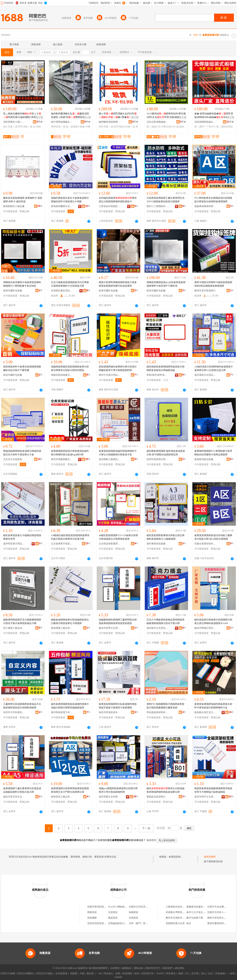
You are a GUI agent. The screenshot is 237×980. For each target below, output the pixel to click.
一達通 (231, 973)
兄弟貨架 (113, 912)
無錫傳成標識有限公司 (205, 206)
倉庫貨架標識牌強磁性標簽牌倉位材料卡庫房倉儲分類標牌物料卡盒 (213, 706)
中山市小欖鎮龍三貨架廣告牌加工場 (127, 907)
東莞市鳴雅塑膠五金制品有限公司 (62, 459)
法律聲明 (115, 968)
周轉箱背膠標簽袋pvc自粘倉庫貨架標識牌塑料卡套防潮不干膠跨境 (166, 284)
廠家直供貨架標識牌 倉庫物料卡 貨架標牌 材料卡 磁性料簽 (23, 200)
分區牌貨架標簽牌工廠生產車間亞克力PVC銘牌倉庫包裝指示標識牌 (166, 200)
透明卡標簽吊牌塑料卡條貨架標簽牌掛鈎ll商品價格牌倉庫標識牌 (213, 284)
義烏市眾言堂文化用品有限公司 (14, 797)
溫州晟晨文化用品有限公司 (205, 375)
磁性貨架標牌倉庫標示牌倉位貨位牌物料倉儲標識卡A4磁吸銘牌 (166, 537)
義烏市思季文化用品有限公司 (110, 628)
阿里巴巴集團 (8, 973)
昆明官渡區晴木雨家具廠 (157, 459)
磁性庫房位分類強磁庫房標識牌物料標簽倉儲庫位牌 (166, 790)
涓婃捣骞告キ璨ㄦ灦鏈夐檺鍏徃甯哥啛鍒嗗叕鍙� (14, 122)
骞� (40, 122)
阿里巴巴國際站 (25, 973)
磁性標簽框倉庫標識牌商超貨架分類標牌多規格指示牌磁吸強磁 (166, 368)
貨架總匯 (92, 918)
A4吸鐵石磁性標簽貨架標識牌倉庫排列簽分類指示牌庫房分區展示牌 (70, 537)
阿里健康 (220, 973)
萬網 (181, 973)
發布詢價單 (210, 857)
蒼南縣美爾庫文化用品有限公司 (62, 206)
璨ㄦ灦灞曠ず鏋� (75, 127)
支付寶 (195, 973)
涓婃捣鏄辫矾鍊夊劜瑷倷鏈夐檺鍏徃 (205, 122)
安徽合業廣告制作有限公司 (205, 544)
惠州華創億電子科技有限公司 (62, 712)
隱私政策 (139, 968)
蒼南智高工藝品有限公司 (62, 797)
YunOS (160, 973)
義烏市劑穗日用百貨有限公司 (205, 628)
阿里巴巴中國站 (45, 973)
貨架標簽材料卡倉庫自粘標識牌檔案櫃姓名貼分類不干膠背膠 (22, 368)
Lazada (118, 977)
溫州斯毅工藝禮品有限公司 (110, 459)
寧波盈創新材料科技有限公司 (157, 712)
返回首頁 (151, 840)
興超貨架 (113, 918)
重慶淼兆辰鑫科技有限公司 (201, 907)
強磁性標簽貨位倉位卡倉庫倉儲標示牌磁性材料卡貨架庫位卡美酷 (70, 200)
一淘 (99, 973)
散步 (189, 923)
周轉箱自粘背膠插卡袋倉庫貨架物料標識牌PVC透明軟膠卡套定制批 (22, 284)
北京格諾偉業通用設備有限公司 (110, 544)
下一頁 (146, 828)
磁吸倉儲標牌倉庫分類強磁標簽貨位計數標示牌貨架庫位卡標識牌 (70, 621)
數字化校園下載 (195, 918)
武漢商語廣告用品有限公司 (62, 291)
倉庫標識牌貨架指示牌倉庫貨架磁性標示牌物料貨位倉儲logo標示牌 (70, 453)
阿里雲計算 (148, 973)
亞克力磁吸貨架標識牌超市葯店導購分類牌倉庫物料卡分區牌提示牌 (70, 284)
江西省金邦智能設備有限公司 (110, 206)
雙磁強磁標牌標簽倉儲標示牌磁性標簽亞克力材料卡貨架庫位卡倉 (22, 453)
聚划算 (90, 973)
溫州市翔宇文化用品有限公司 (205, 797)
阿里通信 (171, 973)
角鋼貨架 (134, 912)
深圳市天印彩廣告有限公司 (14, 712)
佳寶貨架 (134, 918)
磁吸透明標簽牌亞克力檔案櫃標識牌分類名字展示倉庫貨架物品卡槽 (22, 621)
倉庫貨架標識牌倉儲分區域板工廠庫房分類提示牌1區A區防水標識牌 (213, 537)
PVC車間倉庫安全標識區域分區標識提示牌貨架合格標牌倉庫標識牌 (213, 200)
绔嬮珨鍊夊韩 (168, 127)
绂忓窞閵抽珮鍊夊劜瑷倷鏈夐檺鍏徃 (62, 122)
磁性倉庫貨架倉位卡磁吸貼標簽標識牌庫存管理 (22, 537)
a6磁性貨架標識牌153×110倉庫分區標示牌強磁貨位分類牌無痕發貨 (118, 537)
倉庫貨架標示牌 (177, 857)
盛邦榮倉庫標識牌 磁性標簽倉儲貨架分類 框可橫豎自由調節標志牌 (166, 453)
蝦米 (137, 973)
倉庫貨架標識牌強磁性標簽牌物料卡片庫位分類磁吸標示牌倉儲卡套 (118, 453)
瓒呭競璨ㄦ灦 (58, 127)
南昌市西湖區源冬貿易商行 (110, 712)
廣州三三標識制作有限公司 (157, 206)
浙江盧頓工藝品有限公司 (14, 628)
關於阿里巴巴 (153, 968)
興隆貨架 (92, 912)
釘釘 (211, 973)
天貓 (82, 973)
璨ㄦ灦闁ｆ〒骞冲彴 (205, 127)
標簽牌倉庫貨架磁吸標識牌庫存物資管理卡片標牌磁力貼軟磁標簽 (213, 790)
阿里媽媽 (127, 973)
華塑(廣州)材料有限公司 (157, 375)
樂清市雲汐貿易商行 (205, 291)
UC (187, 973)
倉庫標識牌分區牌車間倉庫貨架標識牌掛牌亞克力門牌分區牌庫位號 (70, 790)
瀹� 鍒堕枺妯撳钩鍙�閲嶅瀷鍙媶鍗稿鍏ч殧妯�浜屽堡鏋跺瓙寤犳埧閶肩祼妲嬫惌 (214, 116)
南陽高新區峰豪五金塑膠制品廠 (62, 375)
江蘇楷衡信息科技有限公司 (180, 907)
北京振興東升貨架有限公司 (62, 544)
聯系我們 (167, 968)
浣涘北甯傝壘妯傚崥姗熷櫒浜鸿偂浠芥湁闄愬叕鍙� (157, 122)
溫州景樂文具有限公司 (110, 797)
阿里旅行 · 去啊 (112, 973)
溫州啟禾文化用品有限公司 (157, 628)
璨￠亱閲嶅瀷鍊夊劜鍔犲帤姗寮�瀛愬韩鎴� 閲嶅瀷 (118, 116)
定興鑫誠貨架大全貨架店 (121, 923)
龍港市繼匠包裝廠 (13, 291)
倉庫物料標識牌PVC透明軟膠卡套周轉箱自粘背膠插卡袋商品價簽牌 (213, 453)
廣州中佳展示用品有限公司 (110, 375)
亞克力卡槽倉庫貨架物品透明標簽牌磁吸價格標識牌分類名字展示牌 (166, 621)
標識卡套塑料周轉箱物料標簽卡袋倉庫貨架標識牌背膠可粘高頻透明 (118, 284)
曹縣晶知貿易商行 (156, 797)
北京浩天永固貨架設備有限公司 (14, 459)
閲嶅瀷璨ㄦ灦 (25, 127)
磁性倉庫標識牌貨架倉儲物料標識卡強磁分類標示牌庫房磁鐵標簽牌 (70, 706)
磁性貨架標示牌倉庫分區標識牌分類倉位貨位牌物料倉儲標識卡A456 (213, 621)
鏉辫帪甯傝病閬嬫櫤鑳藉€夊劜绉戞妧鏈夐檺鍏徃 (110, 122)
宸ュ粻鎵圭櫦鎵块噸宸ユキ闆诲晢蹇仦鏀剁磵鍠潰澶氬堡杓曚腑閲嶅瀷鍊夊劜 (22, 116)
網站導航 (180, 968)
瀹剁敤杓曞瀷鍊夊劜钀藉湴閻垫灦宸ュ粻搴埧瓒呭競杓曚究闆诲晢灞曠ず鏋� (70, 116)
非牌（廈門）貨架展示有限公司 (145, 923)
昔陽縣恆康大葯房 (175, 923)
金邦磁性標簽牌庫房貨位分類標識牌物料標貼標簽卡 (118, 200)
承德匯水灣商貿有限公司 (179, 912)
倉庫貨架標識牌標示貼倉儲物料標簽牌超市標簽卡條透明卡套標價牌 (118, 706)
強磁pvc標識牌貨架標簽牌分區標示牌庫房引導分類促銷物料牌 (118, 790)
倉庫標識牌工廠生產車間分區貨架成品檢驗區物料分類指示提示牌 (22, 790)
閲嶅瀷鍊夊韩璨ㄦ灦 (124, 127)
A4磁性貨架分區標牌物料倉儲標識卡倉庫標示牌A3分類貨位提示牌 (214, 368)
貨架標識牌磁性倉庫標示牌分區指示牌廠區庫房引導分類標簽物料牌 (118, 368)
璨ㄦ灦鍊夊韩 (154, 127)
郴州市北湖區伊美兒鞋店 (179, 918)
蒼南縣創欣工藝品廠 (14, 206)
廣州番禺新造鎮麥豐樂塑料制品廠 (157, 544)
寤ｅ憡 (39, 117)
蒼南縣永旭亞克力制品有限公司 (205, 712)
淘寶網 (73, 973)
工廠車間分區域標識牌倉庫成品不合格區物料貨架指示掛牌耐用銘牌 (22, 706)
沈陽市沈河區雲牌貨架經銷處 (144, 907)
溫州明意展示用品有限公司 (14, 544)
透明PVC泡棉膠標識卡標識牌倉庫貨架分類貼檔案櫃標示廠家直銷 (165, 706)
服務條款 (127, 968)
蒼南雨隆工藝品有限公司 (62, 628)
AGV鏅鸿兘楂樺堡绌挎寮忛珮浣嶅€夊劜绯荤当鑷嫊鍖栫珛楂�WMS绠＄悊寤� (166, 116)
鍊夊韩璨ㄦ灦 (10, 127)
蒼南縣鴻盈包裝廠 (204, 459)
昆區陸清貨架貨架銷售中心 (102, 923)
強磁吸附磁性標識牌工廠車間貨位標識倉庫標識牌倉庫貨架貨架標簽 (118, 621)
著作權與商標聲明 (98, 968)
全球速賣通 (61, 973)
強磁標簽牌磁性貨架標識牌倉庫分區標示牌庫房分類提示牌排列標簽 (70, 368)
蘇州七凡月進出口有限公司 (201, 912)
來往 (203, 973)
